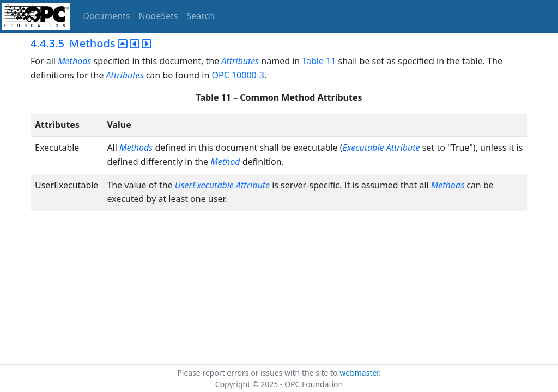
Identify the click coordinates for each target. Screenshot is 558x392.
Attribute (403, 148)
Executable (363, 148)
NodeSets (159, 16)
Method (225, 162)
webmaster (359, 373)
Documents (106, 16)
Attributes (240, 61)
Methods (74, 61)
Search (201, 16)
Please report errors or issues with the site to (258, 373)
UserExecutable (204, 185)
